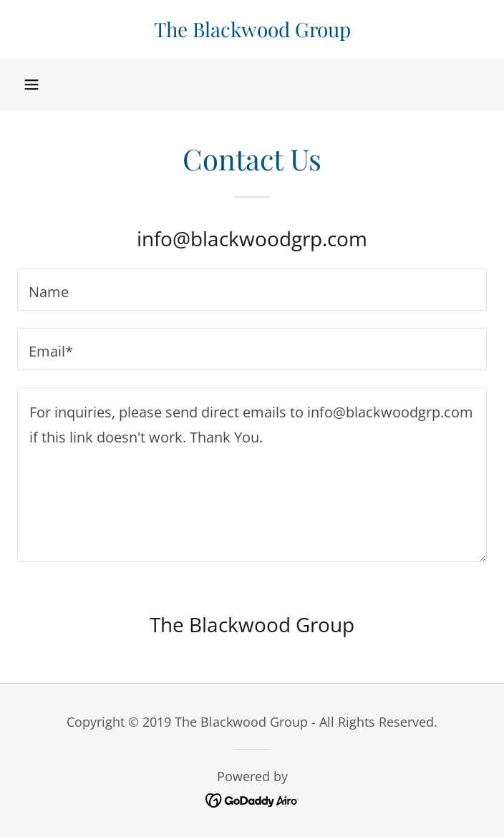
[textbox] (252, 290)
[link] (252, 29)
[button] (31, 84)
